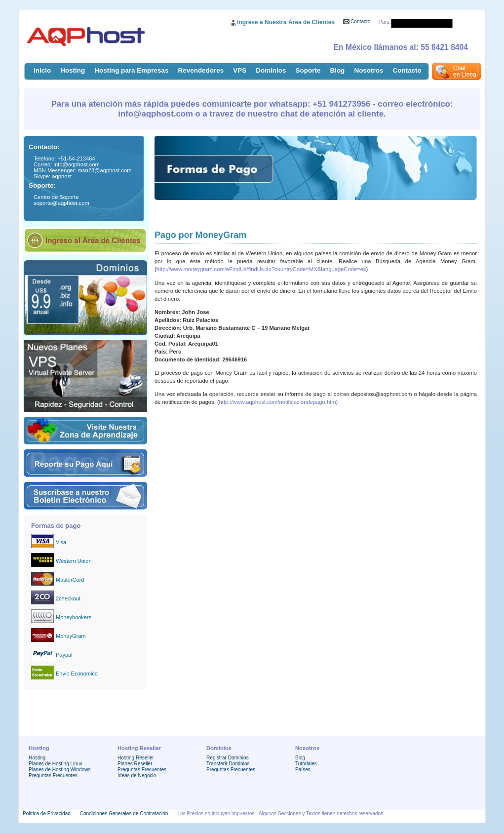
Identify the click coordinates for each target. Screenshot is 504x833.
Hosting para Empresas (131, 70)
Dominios (271, 70)
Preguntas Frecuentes (53, 775)
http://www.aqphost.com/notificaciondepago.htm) (279, 402)
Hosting (73, 70)
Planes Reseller (135, 764)
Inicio (42, 70)
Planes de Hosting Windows (59, 770)
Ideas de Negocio (137, 775)
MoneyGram (71, 636)
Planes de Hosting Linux (56, 764)
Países (303, 770)
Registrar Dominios (228, 758)
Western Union (74, 561)
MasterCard (70, 580)
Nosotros (368, 70)
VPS (240, 70)
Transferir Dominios (228, 764)
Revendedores (201, 70)
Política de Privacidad (47, 813)
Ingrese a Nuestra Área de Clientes (286, 22)
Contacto (360, 21)
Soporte (308, 70)
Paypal (64, 655)
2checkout (68, 598)
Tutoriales (306, 764)
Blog (337, 70)
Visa (61, 542)
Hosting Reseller (136, 758)
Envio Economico (77, 674)
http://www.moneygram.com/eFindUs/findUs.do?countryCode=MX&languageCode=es (261, 269)
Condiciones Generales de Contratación (124, 813)
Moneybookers (74, 617)
